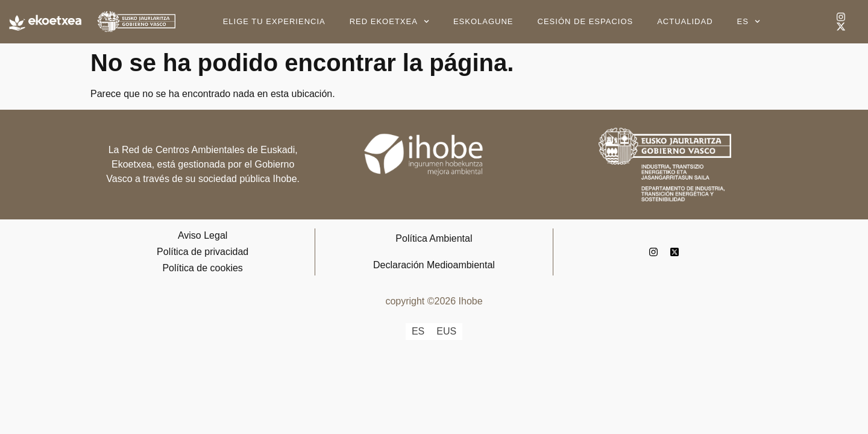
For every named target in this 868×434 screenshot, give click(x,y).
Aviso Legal (203, 235)
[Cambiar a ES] (418, 332)
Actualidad (685, 21)
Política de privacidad (203, 252)
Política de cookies (202, 268)
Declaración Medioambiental (434, 265)
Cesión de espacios (586, 21)
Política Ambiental (434, 238)
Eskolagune (483, 21)
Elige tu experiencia (274, 21)
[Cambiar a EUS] (446, 332)
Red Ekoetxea (389, 21)
